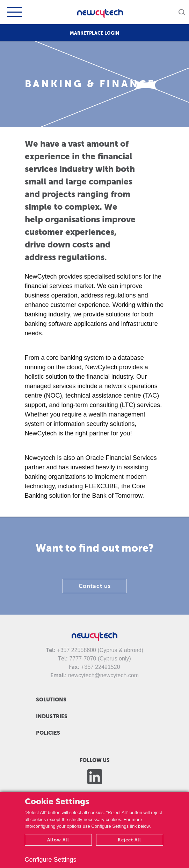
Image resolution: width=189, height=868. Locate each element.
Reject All (129, 840)
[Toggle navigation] (14, 12)
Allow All (58, 840)
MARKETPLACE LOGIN (94, 33)
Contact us (95, 586)
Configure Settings (51, 860)
